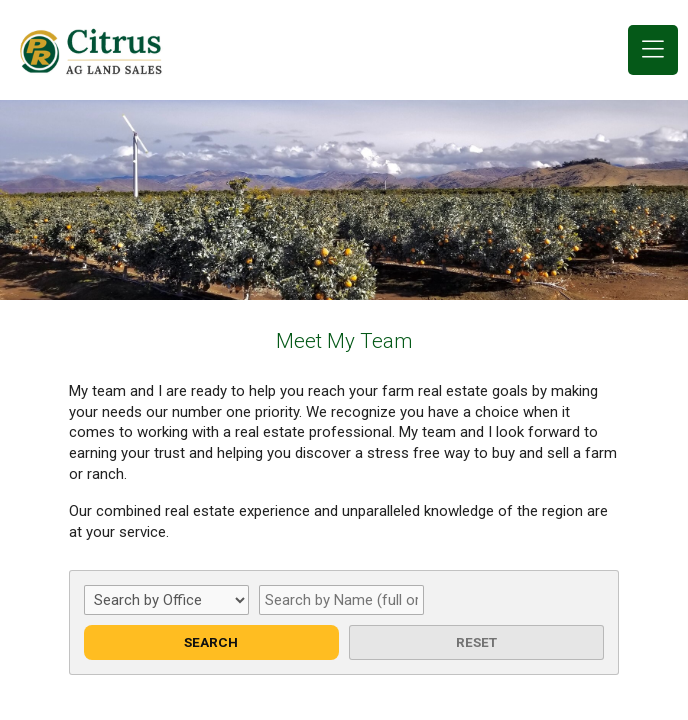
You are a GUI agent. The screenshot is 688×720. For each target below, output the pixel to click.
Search (211, 642)
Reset (476, 642)
